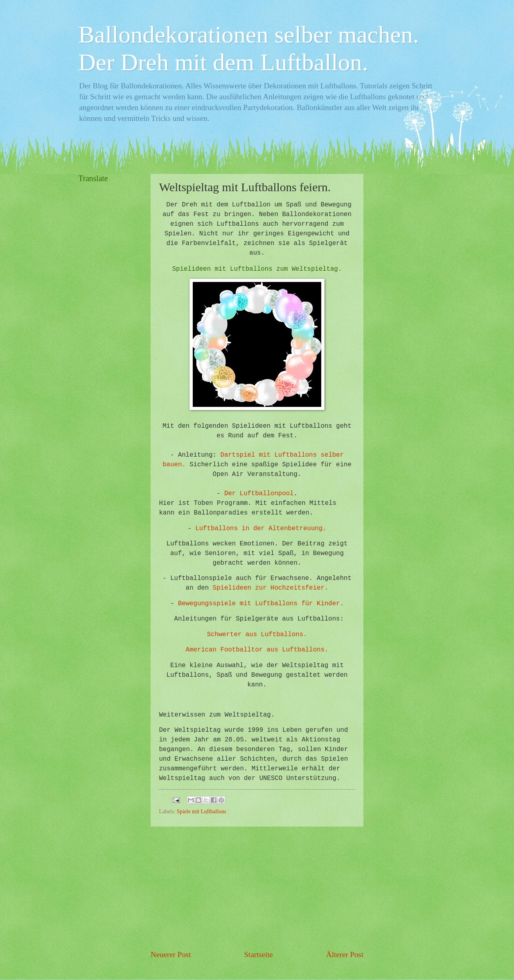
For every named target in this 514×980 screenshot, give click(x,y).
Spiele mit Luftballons (201, 812)
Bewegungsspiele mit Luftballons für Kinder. (261, 604)
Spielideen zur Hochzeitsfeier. (271, 588)
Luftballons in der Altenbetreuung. (261, 529)
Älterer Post (345, 954)
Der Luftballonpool (259, 494)
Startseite (259, 954)
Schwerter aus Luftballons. (257, 635)
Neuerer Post (171, 954)
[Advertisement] (257, 888)
